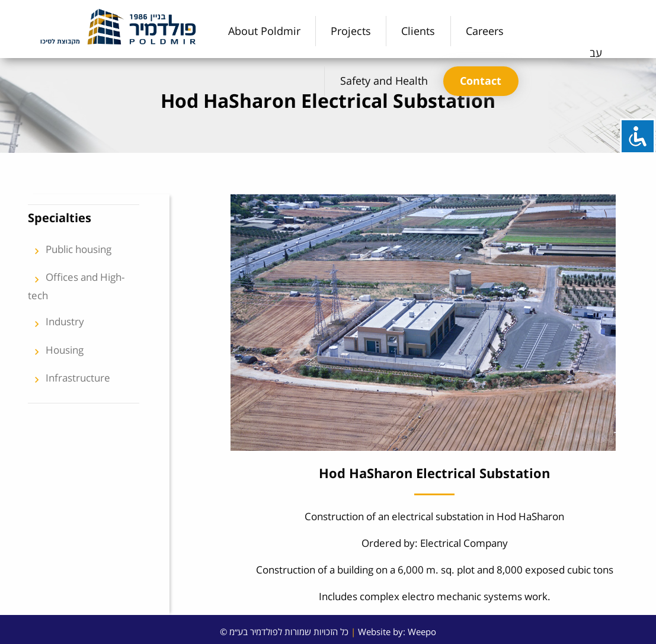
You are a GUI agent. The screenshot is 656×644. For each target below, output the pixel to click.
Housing (56, 352)
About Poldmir (264, 31)
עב (596, 53)
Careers (485, 31)
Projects (351, 31)
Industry (56, 323)
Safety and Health (384, 81)
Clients (418, 31)
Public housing (70, 251)
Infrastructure (69, 380)
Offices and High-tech (76, 286)
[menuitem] (264, 31)
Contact (481, 81)
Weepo (422, 632)
